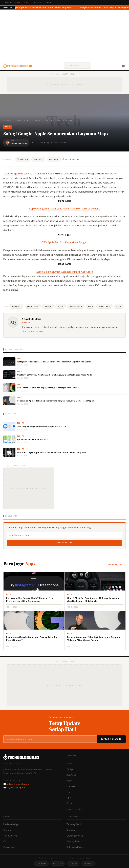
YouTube (73, 863)
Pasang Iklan (73, 841)
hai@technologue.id (16, 788)
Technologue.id (13, 174)
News (69, 764)
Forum (70, 803)
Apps (19, 121)
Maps (90, 306)
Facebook (54, 159)
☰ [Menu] (123, 66)
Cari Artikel (9, 847)
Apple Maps (104, 306)
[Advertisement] (64, 36)
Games (7, 830)
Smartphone (33, 306)
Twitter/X (58, 863)
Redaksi (71, 830)
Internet (16, 306)
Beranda (7, 121)
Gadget (70, 769)
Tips (69, 798)
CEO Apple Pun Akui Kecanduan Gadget (64, 242)
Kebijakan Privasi (75, 847)
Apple (60, 306)
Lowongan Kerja (75, 809)
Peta (119, 306)
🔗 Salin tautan (70, 159)
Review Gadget (11, 824)
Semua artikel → (117, 565)
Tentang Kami (74, 824)
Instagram (41, 863)
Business (71, 775)
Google (48, 306)
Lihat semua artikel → (34, 332)
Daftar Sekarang (111, 739)
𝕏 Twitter (22, 159)
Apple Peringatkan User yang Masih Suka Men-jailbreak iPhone (65, 209)
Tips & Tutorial (11, 836)
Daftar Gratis (65, 543)
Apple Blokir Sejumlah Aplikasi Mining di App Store (64, 272)
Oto (69, 792)
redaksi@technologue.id (18, 784)
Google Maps (76, 306)
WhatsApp (38, 159)
